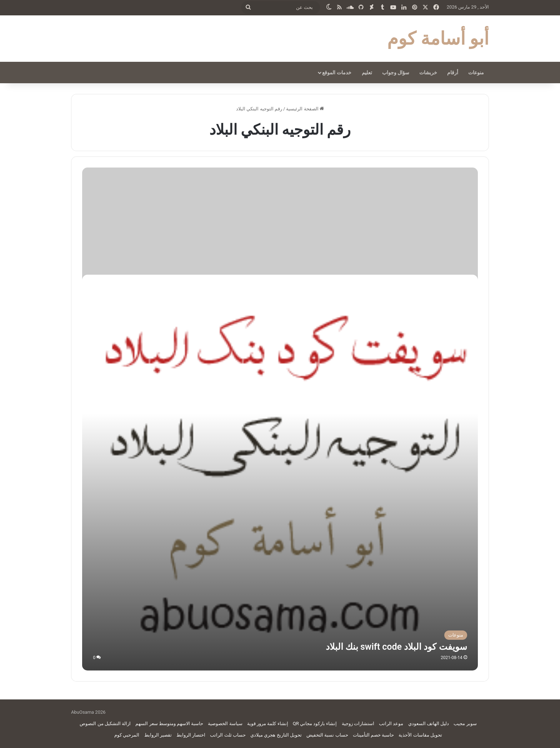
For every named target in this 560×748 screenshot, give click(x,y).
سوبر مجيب (465, 724)
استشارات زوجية (358, 724)
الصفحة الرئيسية (305, 109)
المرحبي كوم (127, 735)
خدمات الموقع (337, 73)
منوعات (476, 73)
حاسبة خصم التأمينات (373, 735)
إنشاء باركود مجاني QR (315, 724)
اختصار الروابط (191, 735)
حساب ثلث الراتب (228, 735)
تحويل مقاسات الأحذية (420, 735)
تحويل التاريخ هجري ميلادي (276, 735)
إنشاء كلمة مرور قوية (268, 724)
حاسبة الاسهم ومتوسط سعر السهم (169, 724)
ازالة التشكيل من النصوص (105, 724)
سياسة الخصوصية (225, 724)
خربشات (428, 73)
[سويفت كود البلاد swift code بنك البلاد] (280, 472)
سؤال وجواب (396, 73)
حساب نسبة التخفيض (327, 735)
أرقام (453, 73)
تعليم (367, 73)
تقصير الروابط (158, 735)
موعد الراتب (391, 724)
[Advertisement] (280, 221)
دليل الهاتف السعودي (429, 724)
